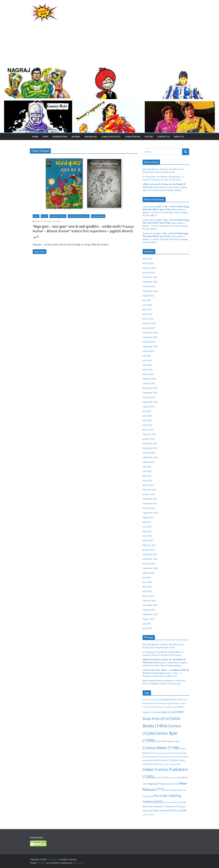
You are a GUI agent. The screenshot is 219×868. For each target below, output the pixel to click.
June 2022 (147, 471)
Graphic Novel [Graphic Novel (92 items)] (175, 757)
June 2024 (147, 360)
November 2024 (150, 337)
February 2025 (149, 323)
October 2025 (149, 286)
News (45, 137)
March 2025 (148, 319)
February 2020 (149, 601)
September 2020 (150, 568)
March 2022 (148, 485)
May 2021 (147, 531)
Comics (44, 216)
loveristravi (148, 233)
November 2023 (150, 393)
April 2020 (147, 591)
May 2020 (147, 587)
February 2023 (149, 434)
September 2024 (150, 346)
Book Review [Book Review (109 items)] (178, 703)
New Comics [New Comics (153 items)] (170, 784)
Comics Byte (56, 221)
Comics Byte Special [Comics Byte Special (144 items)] (167, 741)
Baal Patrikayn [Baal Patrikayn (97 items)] (163, 703)
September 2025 (150, 291)
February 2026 (149, 268)
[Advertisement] (109, 46)
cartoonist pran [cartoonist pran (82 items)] (150, 707)
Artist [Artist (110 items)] (151, 703)
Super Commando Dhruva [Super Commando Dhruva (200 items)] (169, 810)
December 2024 (150, 333)
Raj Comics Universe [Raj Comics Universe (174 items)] (155, 806)
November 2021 (150, 504)
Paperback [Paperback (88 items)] (148, 796)
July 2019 (147, 624)
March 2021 (148, 540)
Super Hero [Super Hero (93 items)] (148, 815)
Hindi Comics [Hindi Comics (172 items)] (162, 760)
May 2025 (147, 309)
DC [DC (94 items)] (170, 753)
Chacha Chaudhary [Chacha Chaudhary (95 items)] (167, 707)
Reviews (76, 137)
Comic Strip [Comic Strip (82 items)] (160, 753)
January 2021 (149, 550)
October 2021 (149, 508)
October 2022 (149, 453)
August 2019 (148, 619)
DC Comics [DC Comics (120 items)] (180, 753)
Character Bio (132, 137)
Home (35, 137)
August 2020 (148, 573)
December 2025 (150, 277)
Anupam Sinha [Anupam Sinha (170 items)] (172, 699)
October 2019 (149, 610)
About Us (179, 137)
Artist (36, 216)
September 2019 (150, 614)
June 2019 (147, 628)
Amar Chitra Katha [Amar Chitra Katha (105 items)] (152, 700)
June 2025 (147, 305)
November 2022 (150, 448)
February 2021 (149, 545)
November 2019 (150, 605)
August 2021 (148, 517)
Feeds (150, 638)
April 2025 (147, 314)
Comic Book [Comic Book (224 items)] (164, 712)
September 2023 (150, 402)
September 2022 (150, 457)
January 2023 (149, 439)
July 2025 (147, 300)
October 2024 (149, 342)
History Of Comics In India (79, 216)
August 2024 (148, 351)
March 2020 (148, 596)
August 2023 (148, 406)
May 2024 (147, 365)
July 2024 (147, 356)
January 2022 (149, 494)
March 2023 (148, 430)
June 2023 (147, 416)
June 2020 (147, 582)
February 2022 (149, 490)
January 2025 (149, 328)
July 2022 (147, 467)
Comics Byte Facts (111, 137)
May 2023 (147, 420)
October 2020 (149, 564)
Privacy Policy (36, 838)
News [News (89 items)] (168, 790)
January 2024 (149, 383)
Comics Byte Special (58, 216)
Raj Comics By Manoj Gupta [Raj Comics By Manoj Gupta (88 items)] (174, 802)
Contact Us (163, 137)
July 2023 (147, 411)
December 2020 (150, 554)
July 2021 (147, 522)
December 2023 (150, 388)
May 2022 (147, 476)
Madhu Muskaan (98, 216)
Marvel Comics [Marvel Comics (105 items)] (173, 777)
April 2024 (147, 370)
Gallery (149, 137)
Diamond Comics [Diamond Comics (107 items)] (151, 757)
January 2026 (149, 273)
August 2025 (148, 296)
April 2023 (147, 425)
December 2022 (150, 443)
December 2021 (150, 499)
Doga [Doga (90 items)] (164, 757)
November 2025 (150, 282)
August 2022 (148, 462)
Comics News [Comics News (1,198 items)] (161, 748)
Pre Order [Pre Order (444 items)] (165, 796)
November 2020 (150, 559)
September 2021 (150, 513)
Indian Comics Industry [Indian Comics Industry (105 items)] (169, 764)
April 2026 (147, 259)
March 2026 (148, 263)
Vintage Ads (91, 137)
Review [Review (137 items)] (174, 806)
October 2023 (149, 397)
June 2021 (147, 527)
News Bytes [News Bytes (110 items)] (179, 790)
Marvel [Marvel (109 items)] (159, 777)
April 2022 (147, 480)
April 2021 (147, 536)
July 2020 (147, 577)
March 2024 (148, 374)
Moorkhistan (60, 137)
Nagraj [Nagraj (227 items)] (154, 784)
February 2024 (149, 379)
